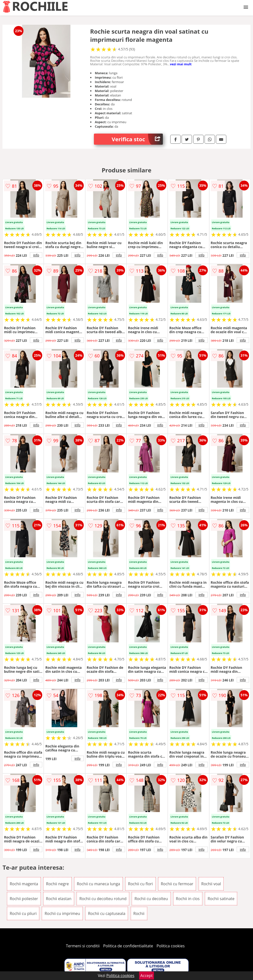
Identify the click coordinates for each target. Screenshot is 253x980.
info (36, 255)
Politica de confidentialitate (128, 946)
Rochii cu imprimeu (62, 913)
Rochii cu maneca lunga (98, 884)
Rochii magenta (24, 884)
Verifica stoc (137, 139)
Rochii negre (57, 884)
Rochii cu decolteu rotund (103, 899)
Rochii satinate (221, 899)
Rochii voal (211, 884)
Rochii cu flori (140, 884)
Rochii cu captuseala (107, 913)
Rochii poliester (24, 899)
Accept (147, 976)
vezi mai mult (181, 64)
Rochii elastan (59, 899)
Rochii (139, 913)
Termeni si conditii (83, 946)
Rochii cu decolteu (151, 899)
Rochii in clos (188, 899)
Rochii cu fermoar (177, 884)
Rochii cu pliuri (23, 913)
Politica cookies (171, 946)
